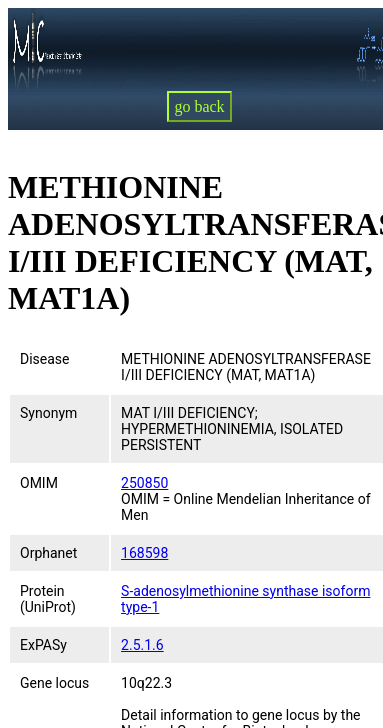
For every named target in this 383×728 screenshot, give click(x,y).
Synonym (48, 413)
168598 (144, 553)
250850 (144, 483)
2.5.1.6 (142, 645)
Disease (45, 359)
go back (199, 106)
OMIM (39, 483)
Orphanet (48, 553)
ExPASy (43, 645)
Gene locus (54, 683)
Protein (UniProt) (48, 599)
